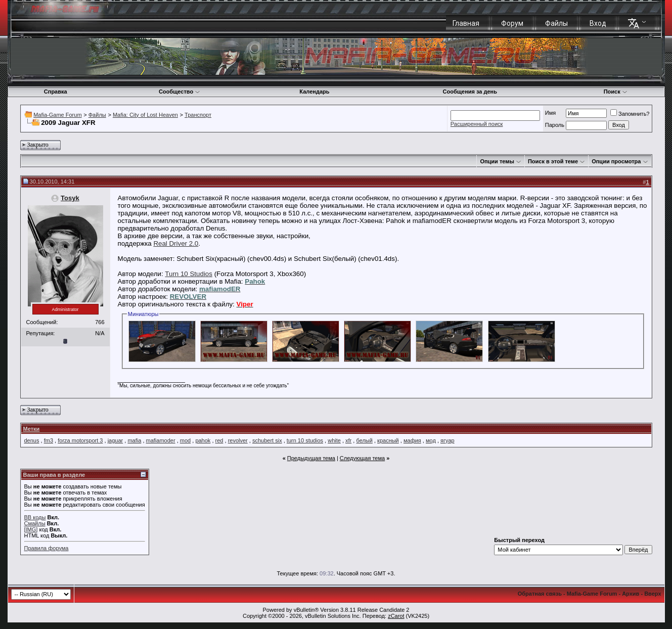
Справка (56, 92)
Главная (466, 23)
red (219, 440)
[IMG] (31, 529)
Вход (598, 23)
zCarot (396, 616)
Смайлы (35, 523)
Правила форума (47, 548)
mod (185, 440)
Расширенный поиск (477, 124)
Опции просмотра (616, 161)
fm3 (49, 440)
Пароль (555, 125)
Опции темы (497, 161)
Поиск (616, 92)
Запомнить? (630, 114)
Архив (631, 594)
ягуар (447, 440)
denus (32, 440)
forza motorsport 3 (80, 440)
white (334, 440)
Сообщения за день (470, 92)
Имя (550, 113)
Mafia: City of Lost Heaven (145, 115)
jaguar (116, 440)
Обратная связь (540, 594)
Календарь (314, 92)
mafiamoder (161, 440)
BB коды (35, 517)
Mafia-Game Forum (57, 115)
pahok (203, 440)
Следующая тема (362, 458)
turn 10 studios (305, 440)
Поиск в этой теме (553, 161)
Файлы (556, 23)
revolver (238, 440)
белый (364, 440)
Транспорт (198, 115)
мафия (412, 440)
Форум (512, 23)
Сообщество (180, 92)
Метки (32, 429)
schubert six (267, 440)
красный (388, 440)
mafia (134, 440)
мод (431, 440)
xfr (348, 440)
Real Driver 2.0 (176, 243)
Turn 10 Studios (189, 274)
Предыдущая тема (311, 458)
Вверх (653, 594)
